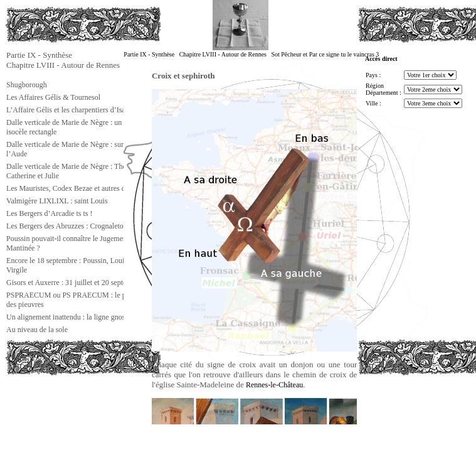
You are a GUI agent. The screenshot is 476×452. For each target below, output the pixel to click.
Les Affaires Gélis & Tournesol (53, 97)
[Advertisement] (68, 404)
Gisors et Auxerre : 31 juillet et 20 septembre (74, 282)
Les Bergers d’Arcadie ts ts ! (49, 213)
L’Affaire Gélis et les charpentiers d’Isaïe (68, 110)
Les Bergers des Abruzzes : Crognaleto (65, 226)
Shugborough (27, 85)
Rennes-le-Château (274, 385)
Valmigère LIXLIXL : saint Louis (57, 201)
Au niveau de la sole (37, 330)
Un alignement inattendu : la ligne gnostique (73, 317)
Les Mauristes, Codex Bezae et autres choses (74, 188)
